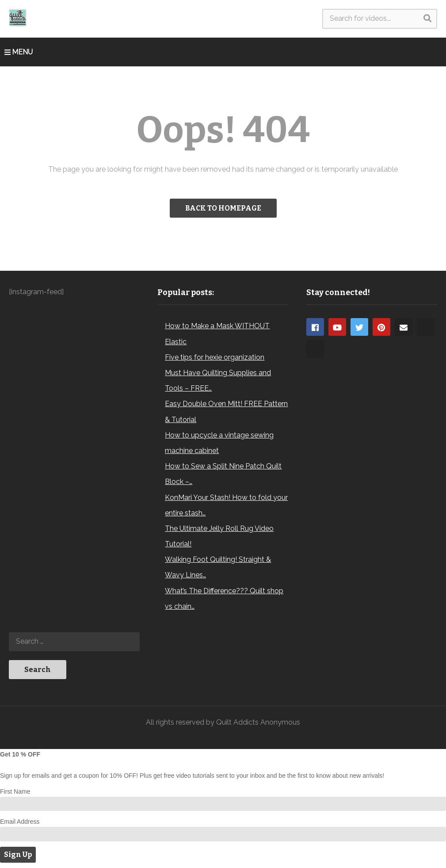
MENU (19, 52)
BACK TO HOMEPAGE (223, 208)
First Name (15, 791)
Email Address (20, 822)
